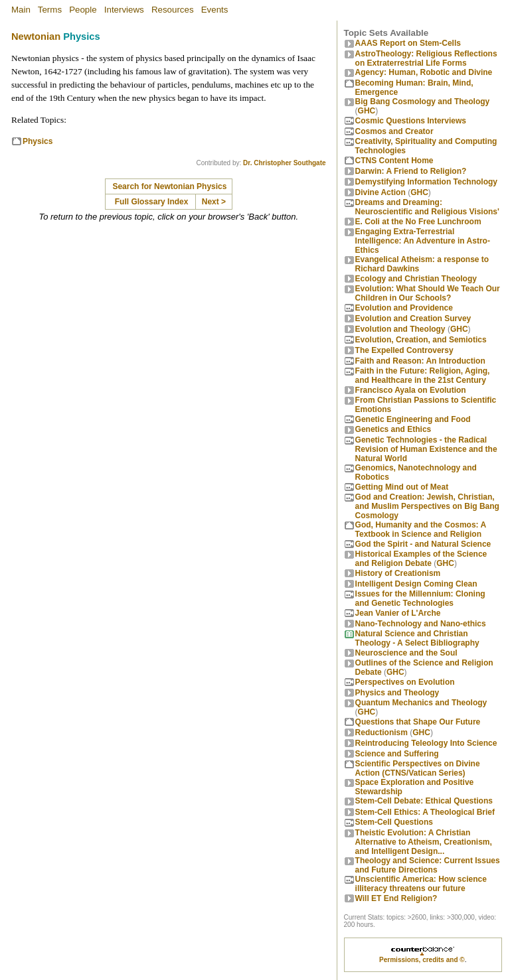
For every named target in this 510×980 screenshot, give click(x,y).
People (83, 10)
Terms (50, 10)
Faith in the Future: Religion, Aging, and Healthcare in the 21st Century (423, 376)
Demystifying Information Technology (426, 182)
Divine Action (381, 192)
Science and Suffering (397, 754)
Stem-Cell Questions (394, 822)
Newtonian (36, 36)
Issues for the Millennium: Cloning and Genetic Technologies (420, 598)
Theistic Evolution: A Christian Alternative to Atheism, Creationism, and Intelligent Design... (424, 842)
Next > (214, 202)
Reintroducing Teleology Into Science (426, 743)
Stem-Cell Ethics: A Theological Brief (425, 812)
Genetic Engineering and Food (413, 419)
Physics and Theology (397, 693)
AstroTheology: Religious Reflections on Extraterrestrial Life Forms (426, 58)
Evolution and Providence (404, 308)
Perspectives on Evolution (405, 682)
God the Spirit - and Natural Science (423, 544)
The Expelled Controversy (404, 350)
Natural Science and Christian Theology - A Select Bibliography (417, 638)
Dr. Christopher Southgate (284, 163)
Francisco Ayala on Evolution (411, 390)
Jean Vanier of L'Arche (398, 613)
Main (21, 10)
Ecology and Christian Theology (416, 279)
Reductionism (382, 733)
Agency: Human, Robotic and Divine (424, 72)
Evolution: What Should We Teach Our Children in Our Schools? (428, 293)
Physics (38, 141)
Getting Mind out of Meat (402, 487)
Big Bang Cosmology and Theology (423, 102)
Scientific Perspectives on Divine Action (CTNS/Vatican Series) (418, 768)
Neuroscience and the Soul (406, 653)
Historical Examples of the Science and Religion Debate (421, 559)
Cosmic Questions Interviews (411, 121)
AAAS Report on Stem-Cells (408, 43)
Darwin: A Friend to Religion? (411, 171)
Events (215, 10)
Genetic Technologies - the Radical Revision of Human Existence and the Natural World (426, 449)
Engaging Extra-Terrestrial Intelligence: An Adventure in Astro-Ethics (423, 241)
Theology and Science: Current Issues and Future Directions (428, 865)
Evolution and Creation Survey (413, 318)
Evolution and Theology (400, 329)
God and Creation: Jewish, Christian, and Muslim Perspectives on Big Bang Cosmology (427, 506)
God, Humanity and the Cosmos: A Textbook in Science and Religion (421, 529)
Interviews (124, 10)
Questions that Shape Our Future (418, 722)
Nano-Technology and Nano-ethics (421, 624)
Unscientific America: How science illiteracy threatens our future (421, 884)
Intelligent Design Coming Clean (416, 584)
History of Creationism (398, 573)
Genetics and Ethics (393, 429)
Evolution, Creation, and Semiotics (421, 340)
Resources (173, 10)
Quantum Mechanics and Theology (421, 703)
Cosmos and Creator (394, 131)
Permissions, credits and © (422, 960)
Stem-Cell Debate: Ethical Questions (424, 801)
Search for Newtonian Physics (169, 186)
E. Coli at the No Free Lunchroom (418, 222)
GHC (367, 111)
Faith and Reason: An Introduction (420, 361)
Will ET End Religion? (396, 898)
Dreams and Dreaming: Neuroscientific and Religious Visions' (427, 207)
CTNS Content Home (394, 161)
